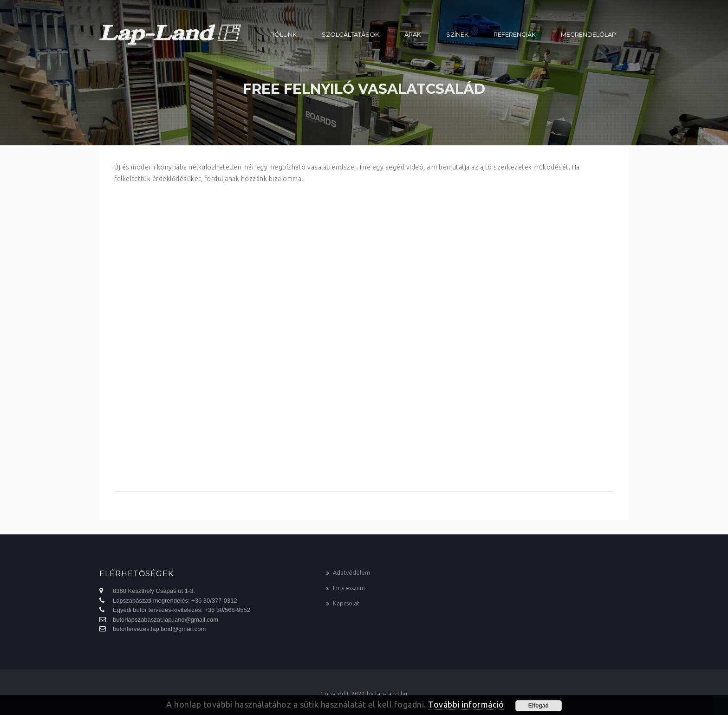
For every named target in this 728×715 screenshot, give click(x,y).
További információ (466, 704)
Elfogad (539, 706)
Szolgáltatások (351, 34)
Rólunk (283, 34)
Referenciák (515, 34)
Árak (413, 34)
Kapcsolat (346, 603)
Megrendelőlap (588, 34)
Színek (457, 34)
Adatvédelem (351, 572)
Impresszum (349, 588)
